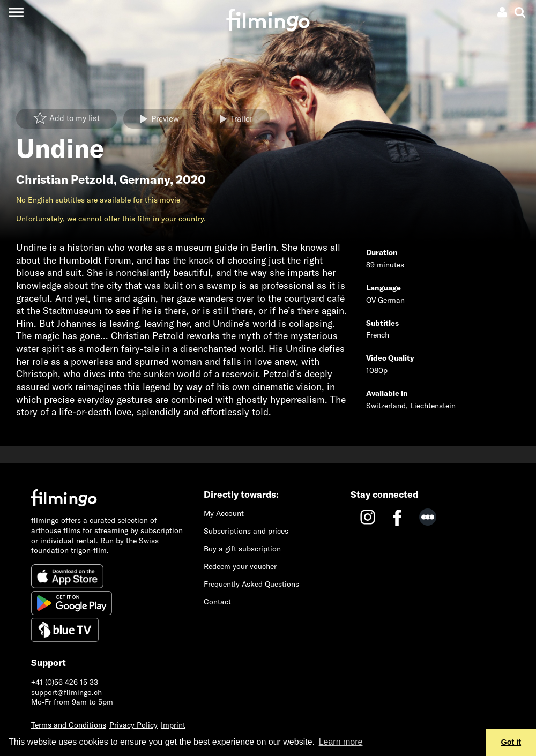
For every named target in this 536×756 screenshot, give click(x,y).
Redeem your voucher (240, 566)
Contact (217, 602)
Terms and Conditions (69, 725)
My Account (224, 513)
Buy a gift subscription (242, 549)
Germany (145, 179)
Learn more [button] (341, 742)
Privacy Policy (133, 725)
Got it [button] (511, 742)
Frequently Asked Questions (251, 584)
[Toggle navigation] (16, 12)
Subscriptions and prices (246, 531)
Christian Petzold (65, 179)
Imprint (173, 725)
